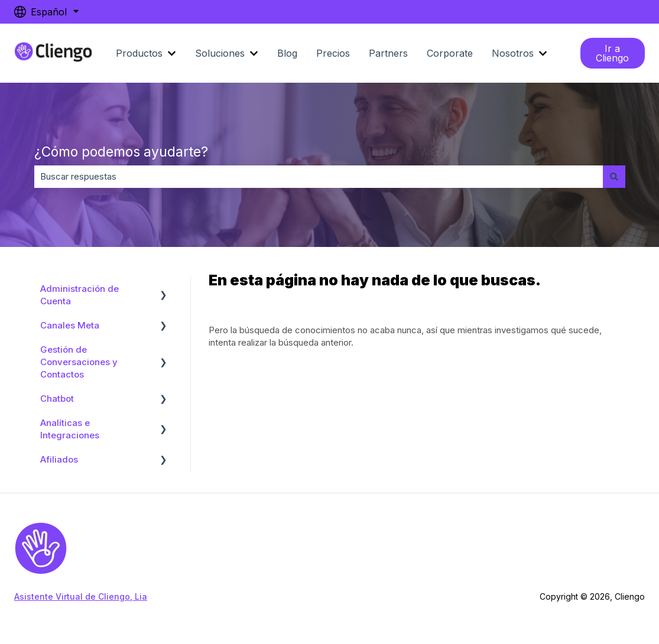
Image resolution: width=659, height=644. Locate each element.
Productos (139, 53)
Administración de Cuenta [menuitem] (79, 295)
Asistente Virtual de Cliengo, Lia (81, 596)
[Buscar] (614, 176)
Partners (388, 53)
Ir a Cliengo (612, 53)
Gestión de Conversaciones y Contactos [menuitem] (79, 362)
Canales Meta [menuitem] (70, 325)
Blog (287, 53)
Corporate (450, 53)
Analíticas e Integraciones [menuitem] (70, 429)
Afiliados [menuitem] (59, 459)
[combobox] (319, 176)
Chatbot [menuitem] (57, 399)
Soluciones (220, 53)
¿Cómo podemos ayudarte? (121, 152)
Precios (333, 53)
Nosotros (513, 53)
